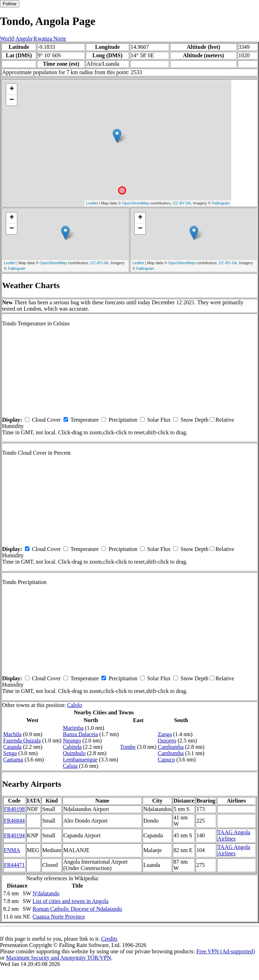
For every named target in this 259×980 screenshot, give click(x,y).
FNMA (12, 850)
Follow (10, 4)
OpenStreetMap (136, 203)
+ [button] (12, 89)
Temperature (85, 420)
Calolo (75, 705)
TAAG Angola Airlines (234, 835)
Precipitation (123, 420)
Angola (24, 38)
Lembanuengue (80, 760)
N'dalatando (46, 893)
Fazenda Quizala (22, 741)
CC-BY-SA (182, 203)
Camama (13, 760)
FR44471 (14, 865)
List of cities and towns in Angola (71, 901)
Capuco (167, 760)
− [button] (12, 100)
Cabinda (72, 747)
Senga (10, 753)
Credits (109, 939)
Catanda (12, 747)
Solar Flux (159, 420)
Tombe (128, 747)
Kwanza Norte (50, 38)
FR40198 (14, 809)
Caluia (70, 766)
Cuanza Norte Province (59, 917)
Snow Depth (194, 420)
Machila (12, 734)
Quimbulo (74, 753)
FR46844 (14, 821)
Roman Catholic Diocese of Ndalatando (77, 909)
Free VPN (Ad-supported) (225, 951)
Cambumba (171, 747)
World (7, 38)
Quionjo (167, 741)
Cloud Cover (46, 420)
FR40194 (14, 835)
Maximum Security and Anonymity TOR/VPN (58, 958)
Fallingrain (221, 203)
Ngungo (72, 741)
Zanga (165, 734)
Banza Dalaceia (80, 734)
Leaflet (92, 203)
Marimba (73, 728)
